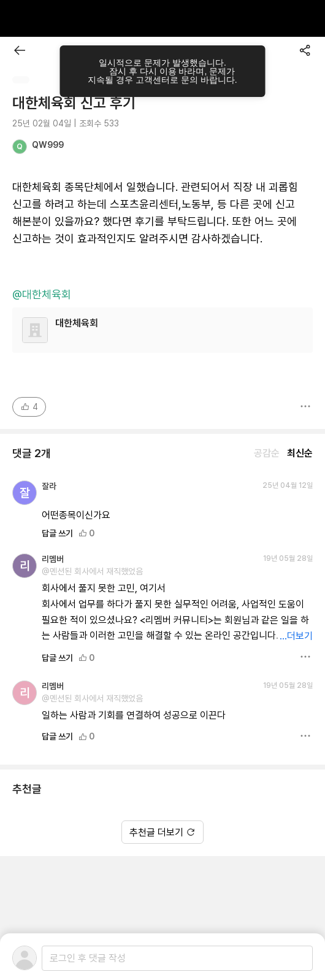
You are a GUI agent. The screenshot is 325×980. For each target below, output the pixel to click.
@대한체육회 (42, 295)
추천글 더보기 (162, 832)
